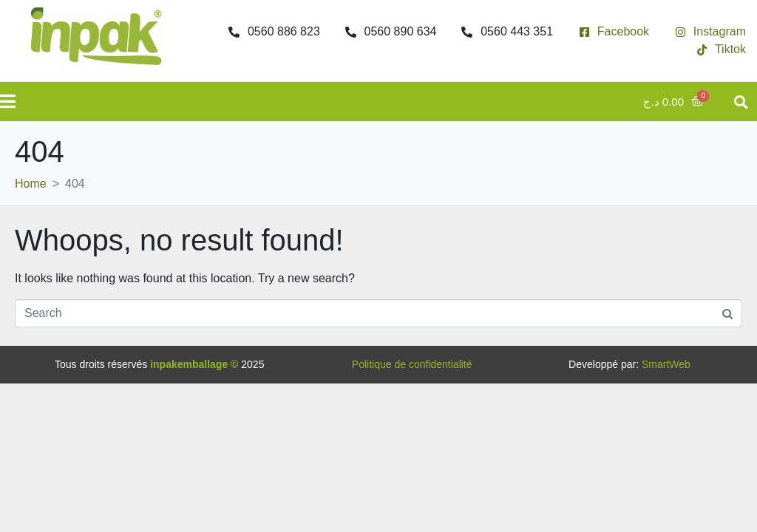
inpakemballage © (194, 364)
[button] (741, 102)
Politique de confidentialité (412, 364)
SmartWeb (666, 364)
